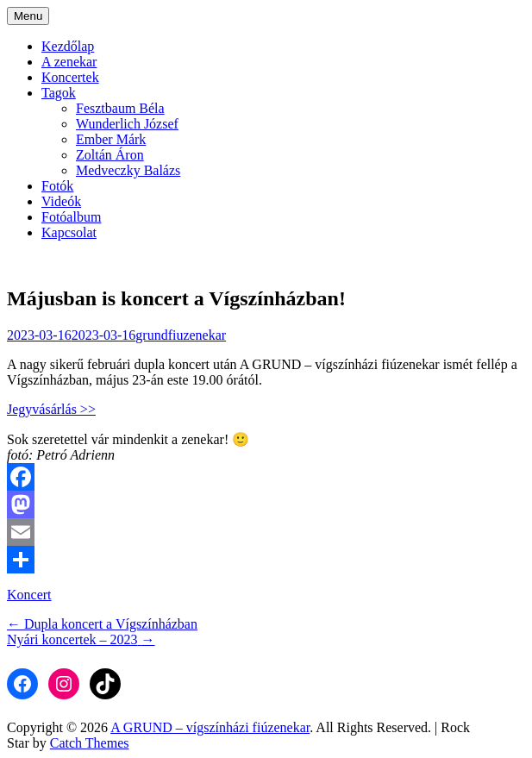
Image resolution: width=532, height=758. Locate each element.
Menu (28, 16)
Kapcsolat (69, 232)
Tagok (59, 93)
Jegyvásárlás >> (51, 409)
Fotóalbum (71, 217)
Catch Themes (90, 743)
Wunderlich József (127, 124)
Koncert (29, 595)
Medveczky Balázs (128, 170)
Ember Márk (111, 139)
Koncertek (70, 77)
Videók (61, 201)
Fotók (57, 186)
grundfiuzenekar (181, 335)
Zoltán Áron (110, 155)
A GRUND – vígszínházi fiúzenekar (210, 727)
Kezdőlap (68, 46)
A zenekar (69, 62)
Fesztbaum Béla (120, 108)
